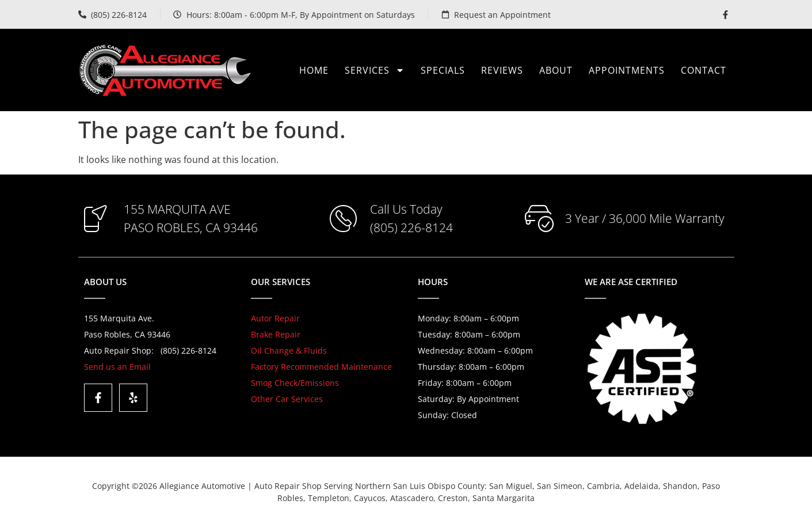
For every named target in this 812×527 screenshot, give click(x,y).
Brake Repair (276, 334)
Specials (443, 70)
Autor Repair (275, 318)
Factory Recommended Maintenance (321, 367)
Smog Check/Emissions (295, 383)
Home (314, 70)
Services (375, 70)
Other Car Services (287, 399)
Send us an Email (117, 367)
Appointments (627, 70)
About (556, 70)
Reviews (502, 70)
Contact (704, 70)
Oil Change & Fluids (289, 350)
